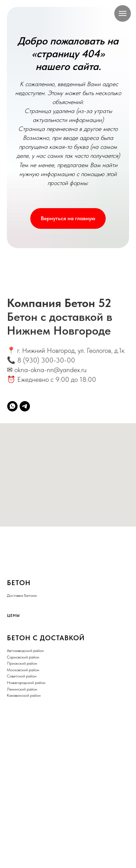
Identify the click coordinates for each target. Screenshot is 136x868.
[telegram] (25, 406)
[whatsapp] (12, 406)
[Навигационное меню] (123, 13)
